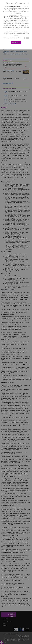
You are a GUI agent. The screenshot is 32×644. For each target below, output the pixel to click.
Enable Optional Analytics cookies (12, 38)
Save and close (16, 42)
